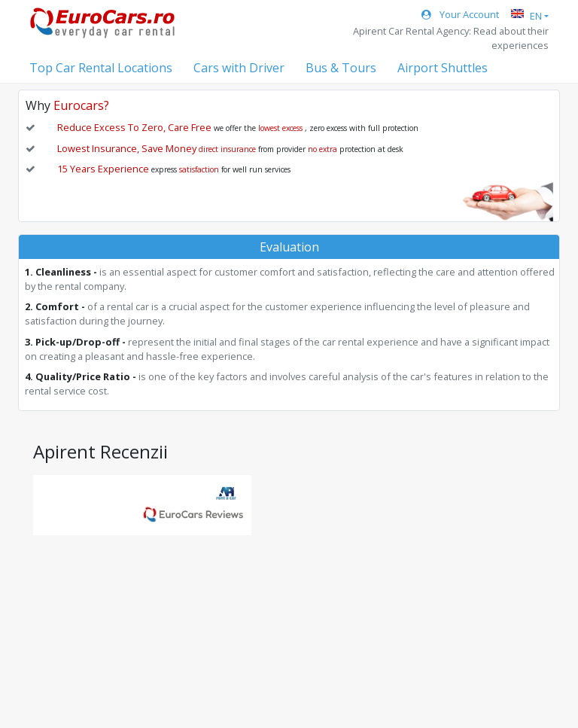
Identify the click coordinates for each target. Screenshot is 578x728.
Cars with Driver (239, 68)
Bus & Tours (341, 68)
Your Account (460, 14)
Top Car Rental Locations (101, 68)
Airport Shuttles (443, 68)
